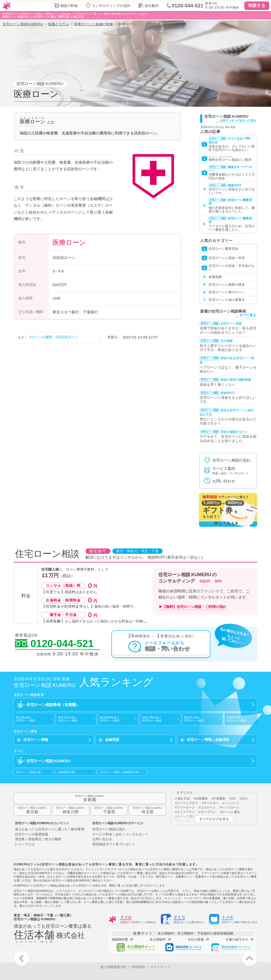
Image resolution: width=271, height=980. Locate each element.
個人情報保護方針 (113, 967)
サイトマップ (160, 967)
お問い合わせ (102, 839)
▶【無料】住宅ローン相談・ (193, 607)
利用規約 (138, 967)
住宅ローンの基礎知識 (31, 834)
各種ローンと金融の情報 (94, 24)
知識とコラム (59, 24)
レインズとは (25, 844)
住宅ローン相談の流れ (109, 829)
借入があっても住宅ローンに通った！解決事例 (50, 829)
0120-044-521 (54, 644)
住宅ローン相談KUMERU (23, 24)
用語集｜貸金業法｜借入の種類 (38, 839)
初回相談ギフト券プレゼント (114, 844)
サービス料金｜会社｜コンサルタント (120, 834)
